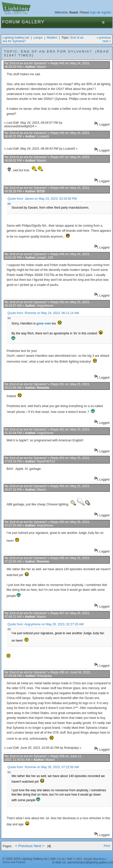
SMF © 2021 (74, 859)
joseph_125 (45, 258)
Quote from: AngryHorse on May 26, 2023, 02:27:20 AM (46, 624)
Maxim (42, 67)
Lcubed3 (43, 136)
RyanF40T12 (46, 461)
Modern (52, 38)
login (93, 12)
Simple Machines (94, 859)
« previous (104, 38)
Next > (39, 846)
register (106, 12)
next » (107, 41)
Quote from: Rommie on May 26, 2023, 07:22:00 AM (43, 767)
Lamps (38, 38)
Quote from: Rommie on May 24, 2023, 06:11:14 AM (43, 313)
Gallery (33, 22)
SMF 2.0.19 (57, 859)
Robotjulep (44, 676)
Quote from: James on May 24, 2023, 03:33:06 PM (42, 199)
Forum (11, 22)
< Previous (24, 846)
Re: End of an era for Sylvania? (26, 63)
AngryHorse (45, 306)
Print (107, 846)
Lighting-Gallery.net (16, 38)
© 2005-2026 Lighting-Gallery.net (25, 859)
